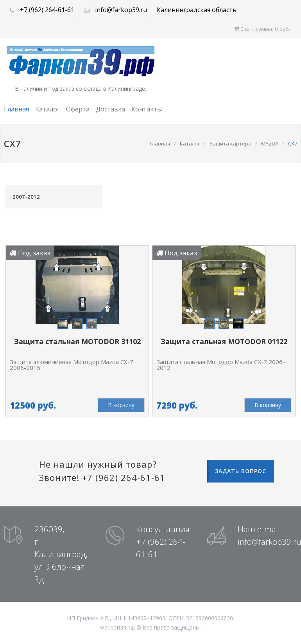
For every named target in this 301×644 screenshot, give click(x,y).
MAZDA (270, 144)
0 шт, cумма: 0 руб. (262, 29)
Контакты (147, 109)
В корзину (121, 405)
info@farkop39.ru (121, 10)
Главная (16, 109)
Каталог (47, 109)
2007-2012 (26, 197)
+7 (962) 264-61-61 (47, 10)
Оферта (78, 109)
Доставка (110, 109)
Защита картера (230, 144)
